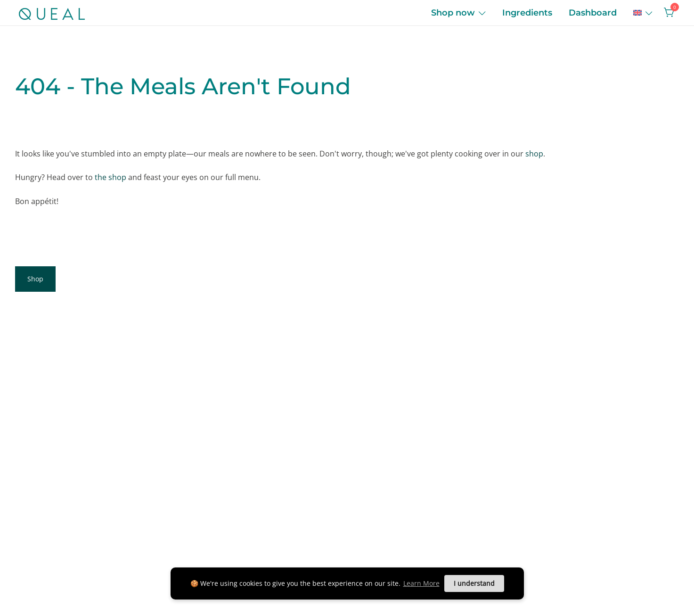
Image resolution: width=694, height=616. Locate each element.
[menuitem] (637, 13)
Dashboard (593, 13)
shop (534, 154)
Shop (35, 279)
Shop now (453, 13)
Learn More (421, 583)
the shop (110, 177)
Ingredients (527, 13)
